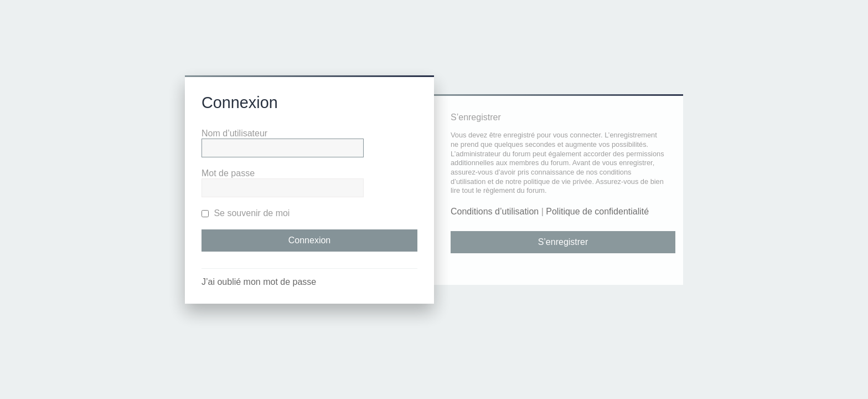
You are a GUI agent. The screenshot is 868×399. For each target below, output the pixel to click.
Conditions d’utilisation (495, 211)
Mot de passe (228, 173)
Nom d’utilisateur (234, 133)
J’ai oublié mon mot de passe (259, 282)
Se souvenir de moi (246, 213)
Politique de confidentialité (597, 211)
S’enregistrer (563, 242)
